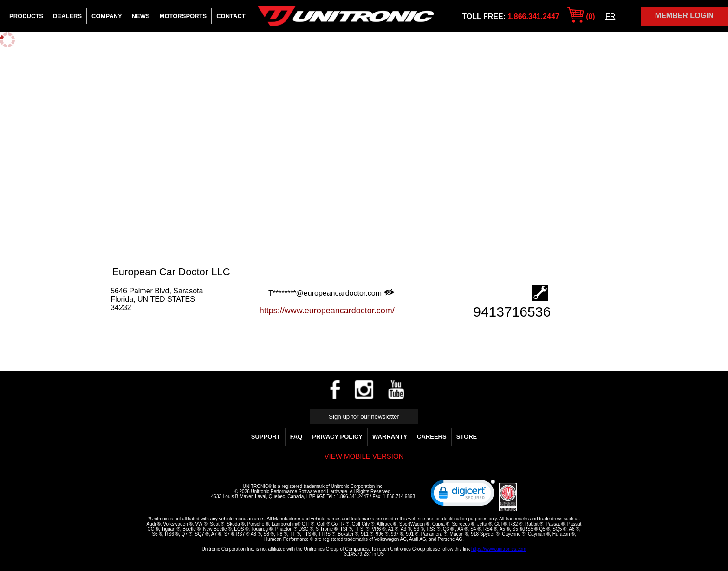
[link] (463, 495)
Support (266, 437)
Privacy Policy (337, 437)
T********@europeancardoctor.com (331, 293)
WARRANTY (390, 437)
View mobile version (364, 456)
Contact (231, 16)
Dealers (67, 16)
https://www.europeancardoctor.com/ (327, 311)
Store (467, 437)
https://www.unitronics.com (499, 549)
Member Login (684, 16)
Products (26, 16)
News (141, 16)
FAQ (296, 437)
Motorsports (183, 16)
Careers (432, 437)
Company (107, 16)
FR (610, 16)
